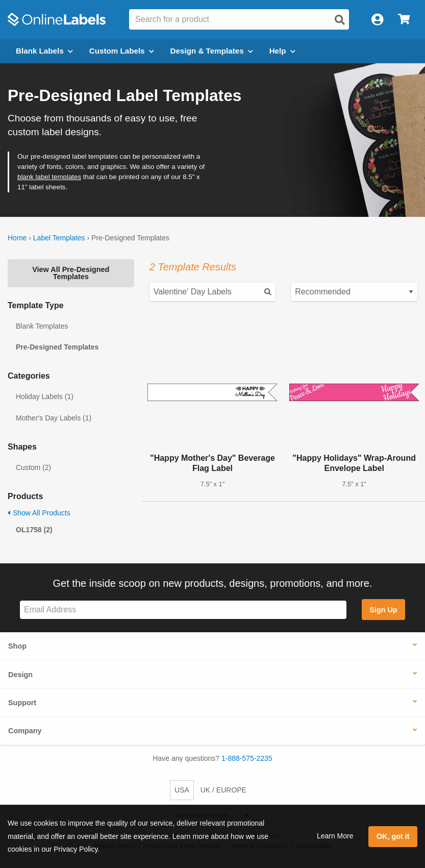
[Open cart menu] (404, 20)
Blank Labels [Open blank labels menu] (44, 51)
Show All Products (39, 513)
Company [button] (25, 731)
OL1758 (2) (34, 530)
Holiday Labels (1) (45, 396)
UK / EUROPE (223, 790)
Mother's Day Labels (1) (54, 418)
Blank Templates (42, 326)
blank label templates (49, 177)
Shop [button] (17, 646)
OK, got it (393, 836)
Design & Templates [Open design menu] (212, 51)
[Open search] (340, 20)
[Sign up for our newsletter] (183, 610)
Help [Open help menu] (282, 51)
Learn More (335, 836)
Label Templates (59, 238)
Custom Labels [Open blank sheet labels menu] (122, 51)
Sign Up (383, 610)
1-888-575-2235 (247, 758)
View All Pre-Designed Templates (71, 273)
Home (17, 238)
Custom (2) (33, 467)
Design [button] (20, 675)
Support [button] (22, 703)
